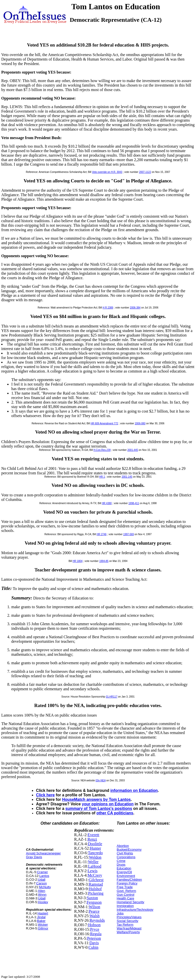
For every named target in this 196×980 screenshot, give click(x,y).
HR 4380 (107, 503)
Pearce (94, 911)
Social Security (127, 921)
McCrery (95, 875)
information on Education (134, 790)
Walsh (95, 916)
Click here (45, 795)
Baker (41, 921)
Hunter (95, 848)
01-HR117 (112, 697)
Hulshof (95, 889)
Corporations (126, 857)
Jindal (41, 917)
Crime (121, 861)
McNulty (45, 887)
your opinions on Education (108, 804)
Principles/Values (129, 917)
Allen (42, 891)
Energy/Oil (124, 872)
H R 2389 (108, 308)
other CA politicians (115, 813)
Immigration (125, 906)
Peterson (94, 938)
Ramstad (96, 884)
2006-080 (140, 423)
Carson (42, 883)
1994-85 (104, 561)
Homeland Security (130, 902)
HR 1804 (77, 561)
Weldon (95, 857)
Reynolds (97, 920)
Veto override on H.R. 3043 (107, 172)
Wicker (43, 925)
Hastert (43, 913)
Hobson (94, 925)
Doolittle (95, 844)
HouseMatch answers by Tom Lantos (96, 799)
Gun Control (125, 895)
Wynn (42, 895)
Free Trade (125, 887)
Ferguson (94, 902)
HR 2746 (102, 534)
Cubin (93, 947)
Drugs (121, 865)
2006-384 (135, 308)
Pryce (95, 929)
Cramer (42, 872)
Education (124, 868)
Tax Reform (125, 925)
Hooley (43, 902)
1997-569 (128, 534)
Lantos (44, 876)
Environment (126, 876)
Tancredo (95, 853)
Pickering (96, 893)
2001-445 (133, 450)
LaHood (95, 866)
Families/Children (129, 880)
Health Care (125, 898)
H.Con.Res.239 (102, 450)
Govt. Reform (126, 891)
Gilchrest (96, 880)
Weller (93, 862)
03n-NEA (101, 780)
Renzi (92, 839)
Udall (42, 880)
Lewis (92, 871)
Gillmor (43, 928)
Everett (93, 835)
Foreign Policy (127, 883)
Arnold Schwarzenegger (43, 853)
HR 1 (102, 477)
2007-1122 (145, 172)
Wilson (95, 907)
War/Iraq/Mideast (129, 928)
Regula (96, 934)
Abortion (123, 846)
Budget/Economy (129, 850)
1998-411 (134, 503)
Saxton (92, 898)
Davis (94, 943)
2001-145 (127, 477)
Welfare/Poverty (128, 932)
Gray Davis (34, 857)
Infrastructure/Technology (135, 910)
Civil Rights (125, 853)
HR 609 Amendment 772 (104, 423)
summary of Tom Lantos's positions (99, 808)
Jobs (120, 913)
